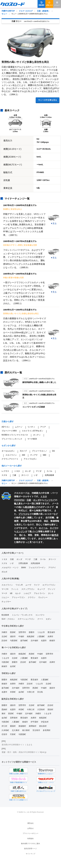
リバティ (31, 427)
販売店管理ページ (30, 849)
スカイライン (11, 455)
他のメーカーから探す (12, 466)
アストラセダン (30, 459)
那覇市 (32, 632)
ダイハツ (25, 475)
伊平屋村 (34, 722)
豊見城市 (51, 632)
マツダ (39, 471)
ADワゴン (6, 427)
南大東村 (26, 730)
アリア (43, 427)
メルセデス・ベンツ (10, 568)
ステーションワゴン (26, 619)
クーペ (40, 619)
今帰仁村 (31, 692)
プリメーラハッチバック (12, 439)
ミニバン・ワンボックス (22, 615)
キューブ (41, 589)
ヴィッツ (51, 589)
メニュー (57, 4)
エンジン (21, 531)
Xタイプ (23, 451)
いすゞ (37, 475)
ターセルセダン (8, 451)
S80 (44, 455)
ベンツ (47, 500)
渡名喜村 (43, 726)
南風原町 (31, 637)
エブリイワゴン (49, 585)
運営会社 (30, 823)
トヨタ (17, 471)
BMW (24, 568)
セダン (49, 619)
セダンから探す (9, 446)
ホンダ (28, 471)
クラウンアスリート (10, 459)
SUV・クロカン (8, 619)
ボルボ (4, 572)
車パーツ (34, 531)
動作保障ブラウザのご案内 (30, 844)
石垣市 (4, 734)
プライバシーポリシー (30, 833)
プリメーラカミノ (39, 451)
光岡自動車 (49, 475)
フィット (15, 589)
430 (23, 455)
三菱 (14, 475)
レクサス (5, 471)
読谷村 (4, 641)
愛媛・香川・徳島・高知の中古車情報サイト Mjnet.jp (24, 752)
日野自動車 (23, 563)
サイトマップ (30, 854)
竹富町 (13, 734)
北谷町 (4, 637)
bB (11, 593)
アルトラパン (40, 593)
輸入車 (17, 503)
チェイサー (6, 602)
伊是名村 (45, 722)
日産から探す (8, 421)
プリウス (23, 514)
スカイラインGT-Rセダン (33, 431)
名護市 (44, 641)
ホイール (43, 528)
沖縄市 (4, 632)
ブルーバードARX (9, 431)
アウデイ (52, 568)
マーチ (4, 593)
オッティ (37, 435)
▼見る (54, 224)
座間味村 (33, 726)
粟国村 (13, 726)
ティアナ (34, 455)
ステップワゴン (28, 589)
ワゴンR (19, 585)
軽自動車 (29, 507)
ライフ (37, 585)
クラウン (32, 597)
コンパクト (40, 615)
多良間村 (47, 730)
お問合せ (30, 828)
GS (53, 451)
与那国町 (22, 734)
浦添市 (13, 637)
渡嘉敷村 (22, 726)
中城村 (21, 637)
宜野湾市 (22, 632)
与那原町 (14, 641)
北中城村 (34, 641)
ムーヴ (28, 585)
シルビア (27, 593)
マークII (5, 589)
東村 (3, 714)
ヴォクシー (43, 597)
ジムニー (5, 597)
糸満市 (50, 637)
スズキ (4, 475)
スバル (49, 471)
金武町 (13, 666)
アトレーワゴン (18, 597)
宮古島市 (36, 730)
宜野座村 (14, 718)
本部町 (13, 692)
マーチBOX (32, 439)
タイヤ (53, 528)
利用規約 (30, 839)
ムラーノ (19, 427)
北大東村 (16, 730)
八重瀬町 (41, 637)
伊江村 (4, 726)
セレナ (18, 593)
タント (51, 593)
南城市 (52, 641)
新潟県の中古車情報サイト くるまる (17, 745)
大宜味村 (41, 709)
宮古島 (40, 692)
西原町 (13, 632)
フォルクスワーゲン (37, 568)
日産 (29, 500)
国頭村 (50, 709)
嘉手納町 (24, 641)
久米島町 (5, 730)
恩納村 (4, 709)
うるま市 (41, 632)
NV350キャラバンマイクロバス (15, 435)
